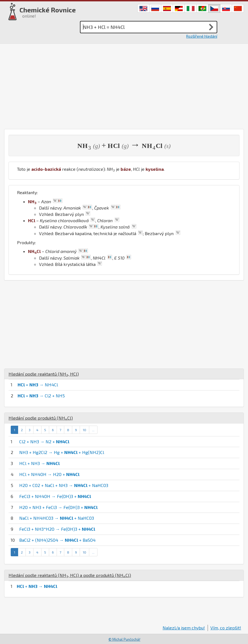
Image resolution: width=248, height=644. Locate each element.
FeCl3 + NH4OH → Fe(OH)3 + (55, 496)
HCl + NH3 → (39, 463)
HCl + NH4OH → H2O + (49, 474)
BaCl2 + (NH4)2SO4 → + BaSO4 (57, 540)
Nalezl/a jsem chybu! (184, 628)
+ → (37, 586)
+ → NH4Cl (38, 385)
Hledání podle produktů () (41, 418)
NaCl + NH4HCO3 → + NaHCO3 (57, 518)
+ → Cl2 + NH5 (41, 396)
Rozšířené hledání (202, 36)
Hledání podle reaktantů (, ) (44, 374)
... (93, 430)
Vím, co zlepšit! (226, 628)
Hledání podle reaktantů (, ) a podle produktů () (70, 575)
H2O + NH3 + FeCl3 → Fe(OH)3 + (58, 507)
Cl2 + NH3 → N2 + (44, 441)
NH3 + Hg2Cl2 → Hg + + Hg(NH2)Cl (62, 452)
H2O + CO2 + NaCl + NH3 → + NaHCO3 (64, 485)
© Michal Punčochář (124, 639)
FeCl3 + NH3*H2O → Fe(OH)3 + (57, 529)
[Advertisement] (124, 85)
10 (84, 430)
